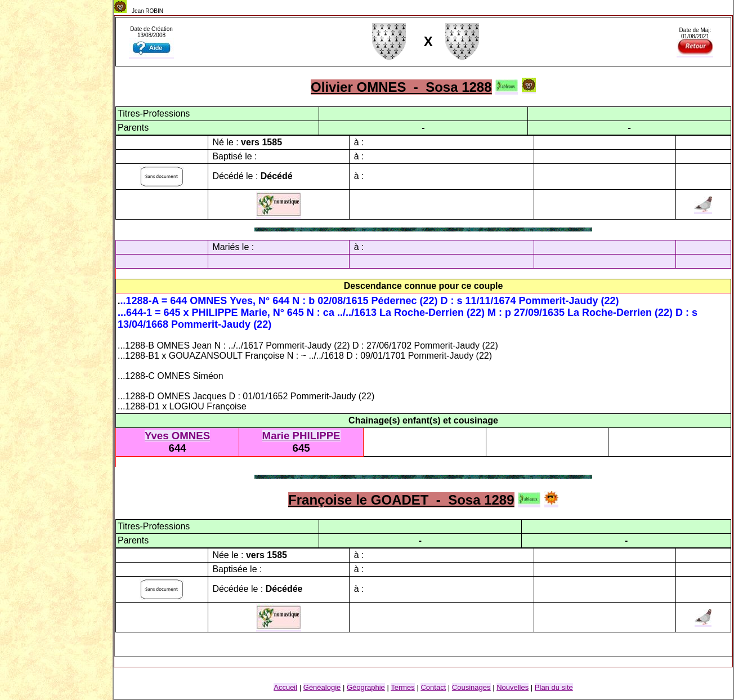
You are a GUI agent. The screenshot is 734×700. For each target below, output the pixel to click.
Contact (433, 687)
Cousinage (471, 687)
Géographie (366, 687)
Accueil (285, 687)
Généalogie (322, 687)
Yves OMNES (177, 436)
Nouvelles (513, 687)
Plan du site (554, 687)
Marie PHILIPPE (301, 436)
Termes (403, 687)
